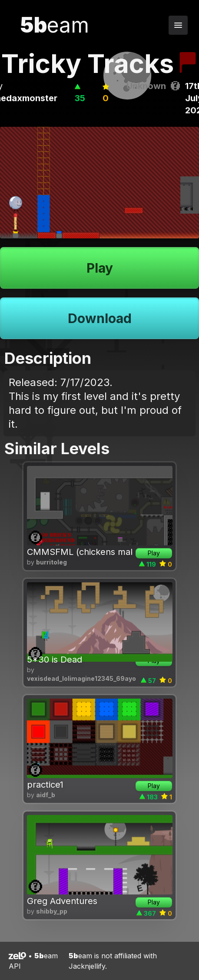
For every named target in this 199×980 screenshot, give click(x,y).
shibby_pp (52, 911)
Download (100, 318)
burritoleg (51, 562)
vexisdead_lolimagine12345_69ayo (81, 678)
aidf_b (46, 795)
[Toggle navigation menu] (178, 25)
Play (100, 268)
